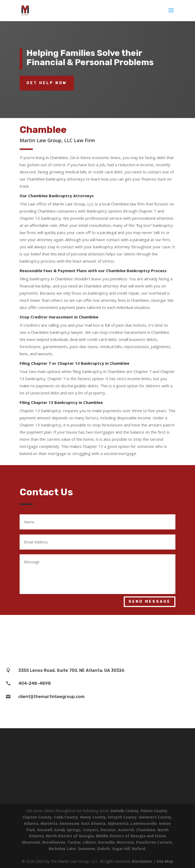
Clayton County (37, 817)
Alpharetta (118, 823)
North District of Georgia (70, 836)
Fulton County (154, 811)
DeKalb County (125, 811)
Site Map (165, 861)
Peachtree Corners (154, 842)
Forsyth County (122, 817)
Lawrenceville (144, 823)
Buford (139, 849)
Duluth (104, 849)
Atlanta (31, 823)
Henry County (93, 817)
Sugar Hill (121, 849)
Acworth (126, 830)
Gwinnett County (155, 817)
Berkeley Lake (62, 849)
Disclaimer (142, 861)
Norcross (125, 842)
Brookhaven (54, 842)
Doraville (106, 842)
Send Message (150, 602)
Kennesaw (69, 823)
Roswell (45, 830)
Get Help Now (47, 83)
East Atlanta (93, 823)
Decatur (108, 830)
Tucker (74, 842)
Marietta (49, 823)
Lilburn (89, 842)
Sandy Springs (67, 830)
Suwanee (87, 849)
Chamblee (146, 830)
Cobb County (66, 817)
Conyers (91, 830)
